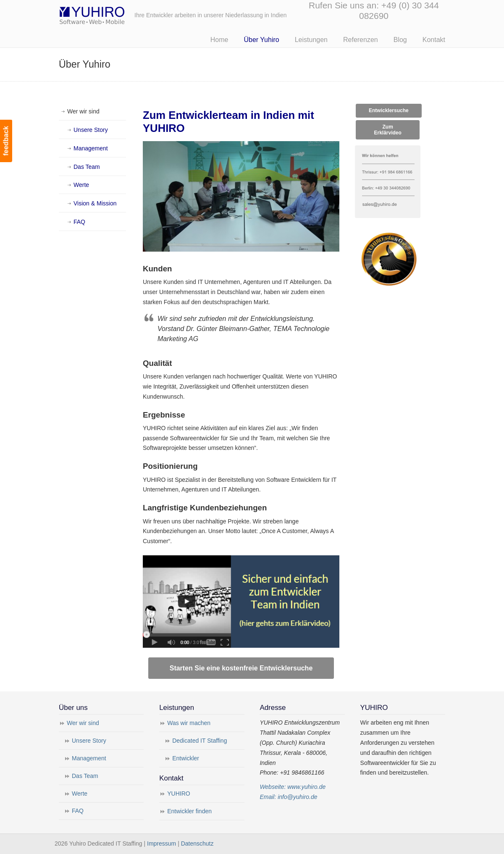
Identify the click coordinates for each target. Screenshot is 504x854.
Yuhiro (118, 14)
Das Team (87, 167)
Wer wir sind (83, 111)
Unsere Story (91, 130)
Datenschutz (197, 843)
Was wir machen (189, 723)
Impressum (161, 843)
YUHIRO (178, 794)
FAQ (79, 222)
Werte (81, 185)
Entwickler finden (189, 811)
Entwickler (186, 758)
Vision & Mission (95, 203)
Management (91, 148)
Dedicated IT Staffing (199, 741)
